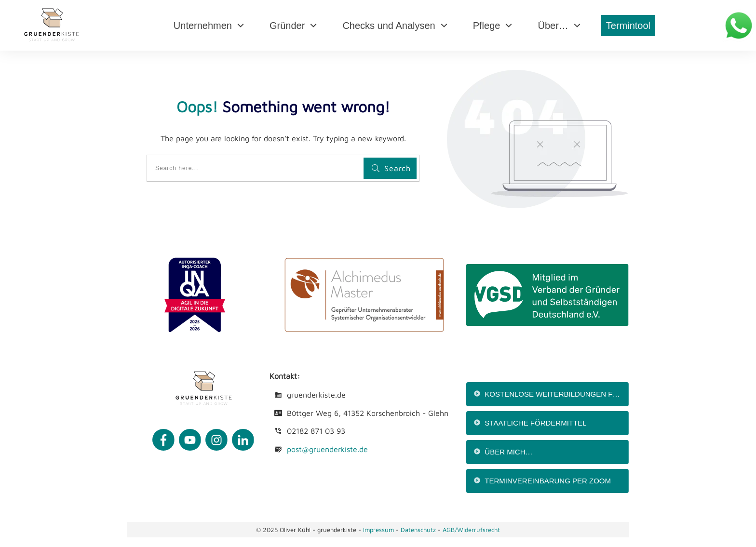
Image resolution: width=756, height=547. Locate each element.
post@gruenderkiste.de (327, 449)
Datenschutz (419, 530)
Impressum (378, 530)
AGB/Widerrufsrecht (471, 530)
